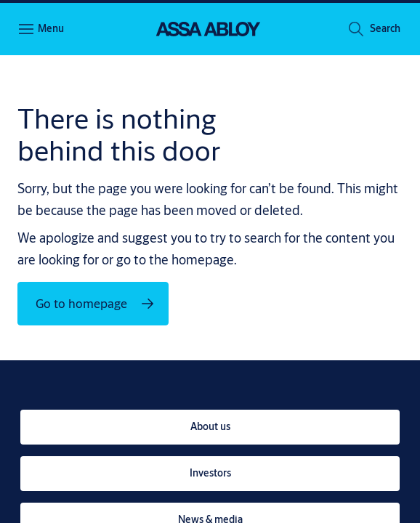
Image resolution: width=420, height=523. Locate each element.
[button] (385, 30)
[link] (210, 427)
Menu (51, 28)
